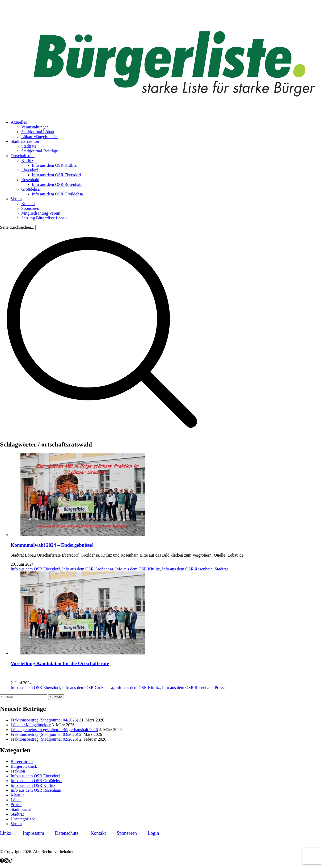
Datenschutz (67, 833)
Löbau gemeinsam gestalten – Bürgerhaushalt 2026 (54, 730)
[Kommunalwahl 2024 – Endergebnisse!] (78, 535)
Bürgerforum (22, 761)
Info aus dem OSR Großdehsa (88, 569)
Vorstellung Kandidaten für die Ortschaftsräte (60, 663)
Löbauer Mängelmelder (31, 725)
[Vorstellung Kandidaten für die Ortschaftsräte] (78, 653)
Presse (220, 688)
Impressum (33, 833)
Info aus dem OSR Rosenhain (187, 569)
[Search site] (102, 433)
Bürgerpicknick (24, 766)
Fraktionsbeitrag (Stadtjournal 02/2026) (44, 739)
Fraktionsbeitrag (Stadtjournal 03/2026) (44, 734)
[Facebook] (2, 861)
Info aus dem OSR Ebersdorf (35, 569)
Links (5, 833)
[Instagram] (6, 861)
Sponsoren (127, 833)
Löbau (16, 800)
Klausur (17, 795)
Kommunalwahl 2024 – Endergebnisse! (52, 545)
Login (153, 833)
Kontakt (98, 833)
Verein (16, 824)
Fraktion (18, 771)
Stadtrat (221, 569)
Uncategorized (23, 819)
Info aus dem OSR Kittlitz (138, 569)
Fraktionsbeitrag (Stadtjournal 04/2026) (44, 720)
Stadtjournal (21, 809)
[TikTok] (11, 861)
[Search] (59, 228)
